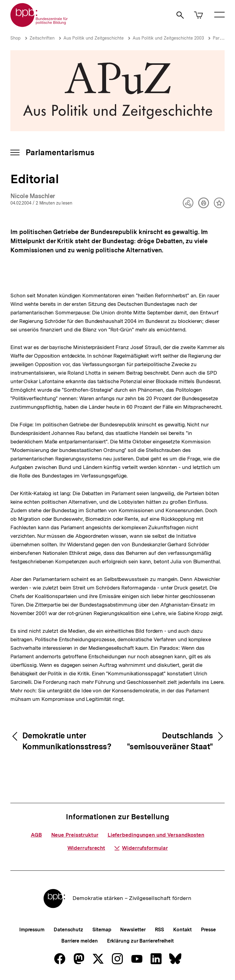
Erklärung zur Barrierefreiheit (140, 941)
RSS (160, 930)
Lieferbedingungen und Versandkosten (156, 835)
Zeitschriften (42, 38)
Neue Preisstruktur (75, 835)
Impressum (32, 930)
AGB (36, 835)
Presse (208, 930)
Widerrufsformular (141, 848)
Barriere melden (80, 941)
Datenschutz (68, 930)
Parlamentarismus (60, 152)
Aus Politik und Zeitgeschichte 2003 (168, 38)
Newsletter (133, 930)
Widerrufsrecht (86, 848)
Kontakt (182, 930)
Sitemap (102, 930)
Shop (16, 38)
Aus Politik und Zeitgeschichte (94, 38)
